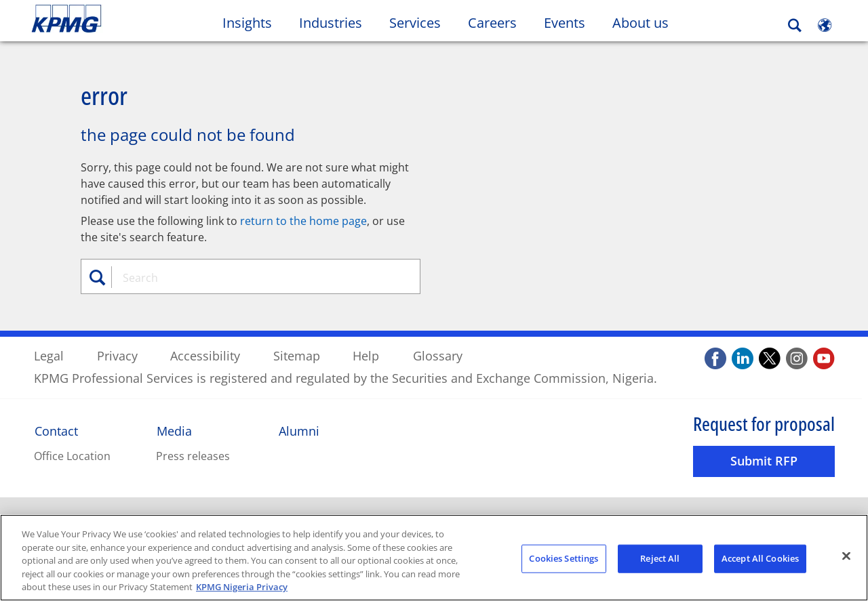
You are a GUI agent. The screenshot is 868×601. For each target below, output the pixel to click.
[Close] (846, 556)
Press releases (193, 455)
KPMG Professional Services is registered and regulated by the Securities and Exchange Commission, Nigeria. (346, 377)
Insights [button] (247, 23)
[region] (434, 558)
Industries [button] (331, 23)
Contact (56, 430)
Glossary (438, 355)
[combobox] (256, 277)
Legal (49, 355)
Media (174, 430)
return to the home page (303, 220)
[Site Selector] (825, 25)
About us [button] (640, 23)
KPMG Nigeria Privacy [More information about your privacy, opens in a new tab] (242, 587)
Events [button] (565, 23)
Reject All (660, 558)
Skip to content (106, 19)
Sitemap (297, 355)
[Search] (795, 25)
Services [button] (415, 23)
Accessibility (205, 355)
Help (366, 355)
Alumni (299, 430)
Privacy (117, 355)
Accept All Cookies (760, 558)
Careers (499, 22)
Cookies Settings (564, 558)
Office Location (72, 455)
